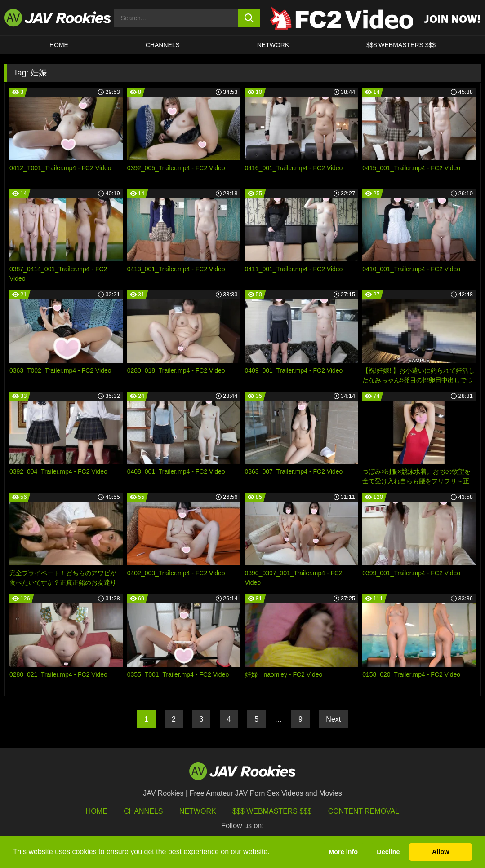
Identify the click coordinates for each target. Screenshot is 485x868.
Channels (163, 45)
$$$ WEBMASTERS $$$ (401, 45)
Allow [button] (441, 852)
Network (273, 45)
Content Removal (364, 811)
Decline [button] (388, 852)
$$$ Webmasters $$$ (272, 811)
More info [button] (343, 852)
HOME (59, 45)
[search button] (249, 18)
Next (333, 719)
